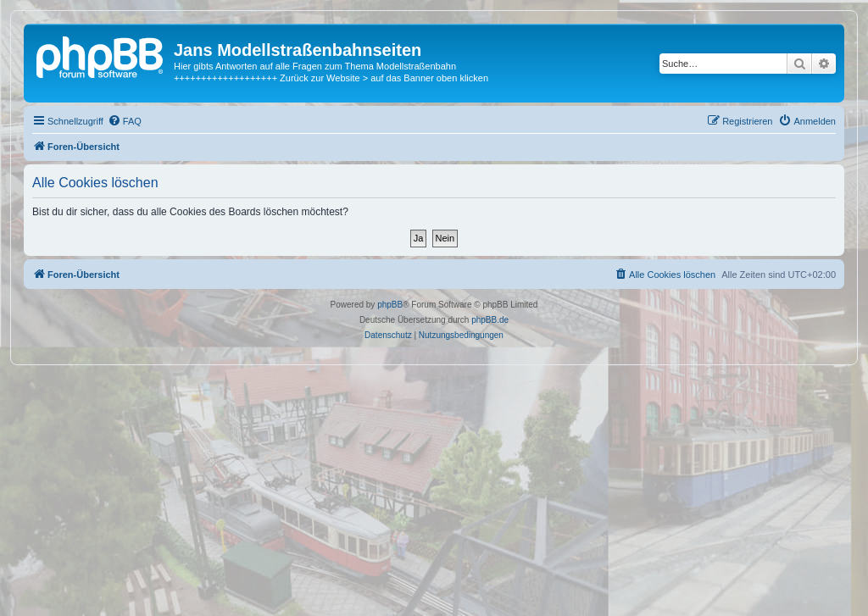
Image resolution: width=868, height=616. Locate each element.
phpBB (390, 305)
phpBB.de (490, 320)
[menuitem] (125, 121)
